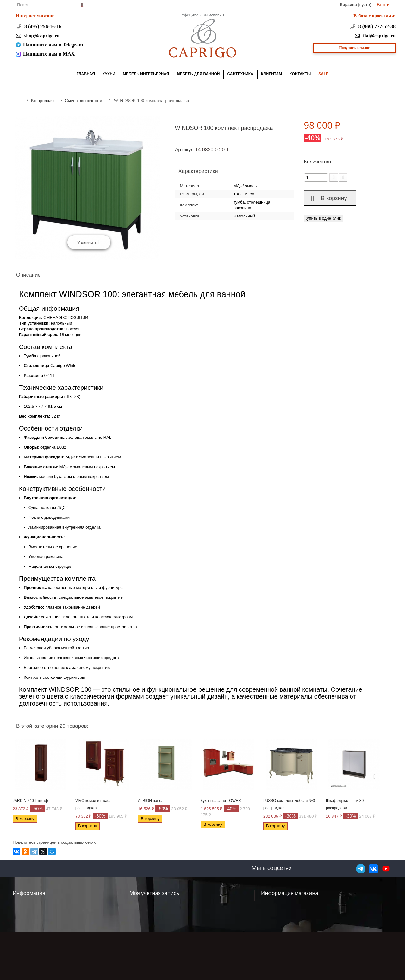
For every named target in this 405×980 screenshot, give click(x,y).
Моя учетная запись (154, 893)
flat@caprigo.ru (379, 36)
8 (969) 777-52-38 (376, 26)
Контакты (79, 893)
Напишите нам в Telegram (53, 45)
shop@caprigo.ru (41, 36)
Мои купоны (143, 929)
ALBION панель (152, 801)
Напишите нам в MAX (49, 54)
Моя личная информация (159, 920)
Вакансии (80, 942)
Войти (383, 5)
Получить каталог (355, 48)
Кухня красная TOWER (221, 801)
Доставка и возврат (35, 920)
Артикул (184, 150)
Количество (317, 162)
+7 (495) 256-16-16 (339, 926)
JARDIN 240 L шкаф (30, 801)
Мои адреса (143, 912)
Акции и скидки (30, 903)
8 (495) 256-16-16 (42, 26)
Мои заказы (143, 903)
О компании (27, 912)
